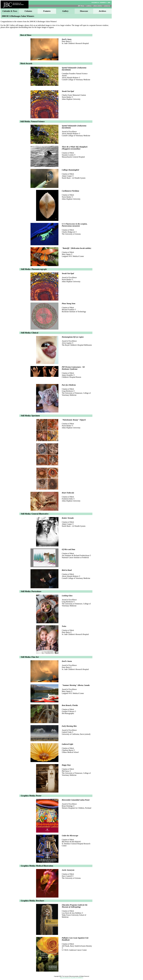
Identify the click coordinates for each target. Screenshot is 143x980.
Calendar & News (10, 11)
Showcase (84, 11)
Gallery (65, 11)
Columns (28, 11)
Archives (103, 11)
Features (47, 11)
